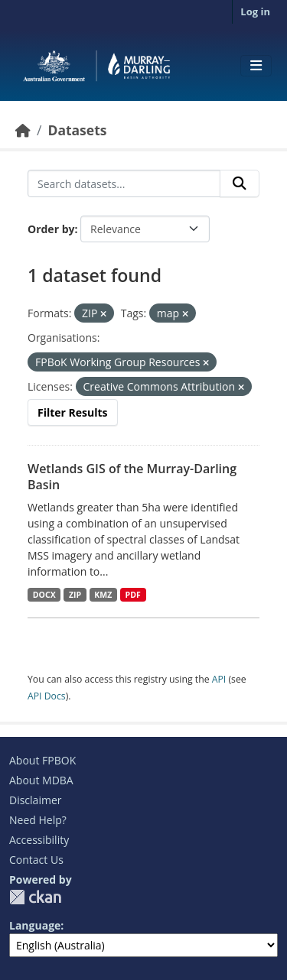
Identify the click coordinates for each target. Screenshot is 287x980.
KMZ (103, 595)
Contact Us (36, 860)
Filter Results (73, 412)
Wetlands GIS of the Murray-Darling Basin (132, 477)
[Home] (23, 130)
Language (35, 925)
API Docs (47, 696)
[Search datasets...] (124, 183)
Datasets (77, 130)
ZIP (75, 595)
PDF (133, 595)
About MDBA (41, 780)
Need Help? (38, 820)
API (219, 679)
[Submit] (240, 183)
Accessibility (39, 840)
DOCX (44, 595)
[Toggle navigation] (256, 66)
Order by (51, 229)
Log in (255, 11)
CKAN (35, 897)
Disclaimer (35, 800)
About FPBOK (42, 760)
